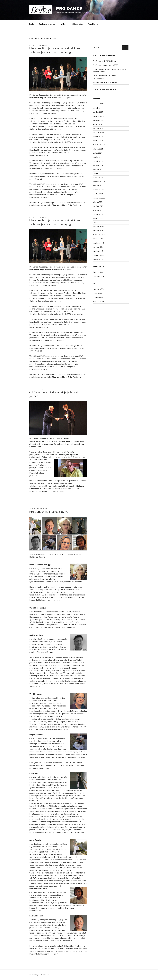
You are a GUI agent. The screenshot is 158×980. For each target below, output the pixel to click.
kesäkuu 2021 (98, 210)
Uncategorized (98, 276)
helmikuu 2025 (98, 132)
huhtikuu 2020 (98, 231)
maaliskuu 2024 (99, 157)
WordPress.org (99, 301)
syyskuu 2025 (98, 124)
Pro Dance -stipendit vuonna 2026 (105, 65)
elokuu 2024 (97, 153)
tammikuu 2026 (99, 108)
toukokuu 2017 (98, 255)
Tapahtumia (94, 24)
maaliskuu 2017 (99, 259)
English (32, 24)
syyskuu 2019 (98, 239)
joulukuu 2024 (98, 141)
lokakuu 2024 (98, 149)
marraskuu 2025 (99, 116)
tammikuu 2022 (99, 190)
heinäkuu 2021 (98, 206)
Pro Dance (69, 9)
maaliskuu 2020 (99, 235)
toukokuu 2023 (98, 173)
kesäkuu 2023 (98, 169)
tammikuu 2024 (99, 161)
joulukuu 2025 (98, 112)
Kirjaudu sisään (98, 289)
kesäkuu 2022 (98, 186)
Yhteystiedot (78, 24)
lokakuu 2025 (98, 120)
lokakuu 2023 (98, 165)
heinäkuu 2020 (98, 227)
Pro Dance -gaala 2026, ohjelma (105, 61)
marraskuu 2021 (99, 198)
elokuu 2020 (98, 222)
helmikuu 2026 (98, 104)
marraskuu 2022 (99, 182)
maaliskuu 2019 (99, 243)
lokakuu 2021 (98, 202)
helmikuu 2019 (98, 247)
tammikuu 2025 (99, 137)
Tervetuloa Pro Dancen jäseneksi (105, 82)
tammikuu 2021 (99, 214)
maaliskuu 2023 (99, 177)
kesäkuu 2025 (98, 128)
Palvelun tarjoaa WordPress (39, 975)
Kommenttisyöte (99, 297)
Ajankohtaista (98, 272)
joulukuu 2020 (98, 218)
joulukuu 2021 (98, 194)
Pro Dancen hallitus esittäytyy (49, 512)
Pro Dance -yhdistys (48, 24)
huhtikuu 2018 (98, 251)
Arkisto (65, 24)
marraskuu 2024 (99, 145)
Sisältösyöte (98, 293)
